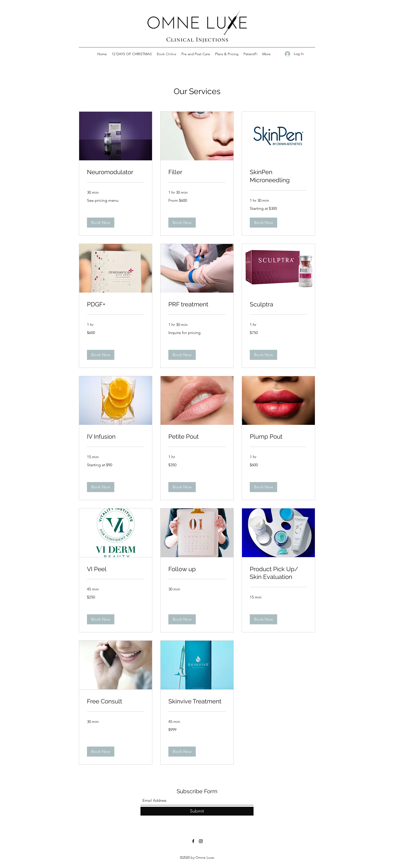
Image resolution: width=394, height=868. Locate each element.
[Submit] (197, 811)
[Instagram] (201, 841)
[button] (101, 223)
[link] (116, 172)
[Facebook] (193, 841)
